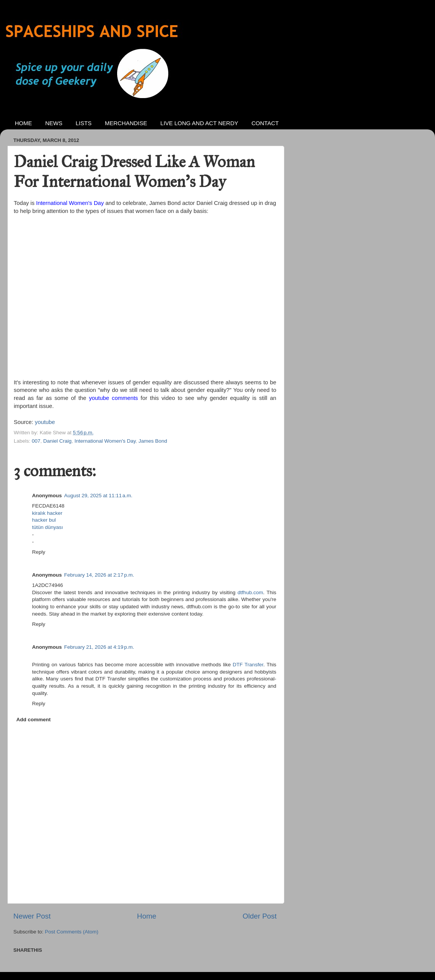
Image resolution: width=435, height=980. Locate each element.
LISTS (84, 123)
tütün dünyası (48, 527)
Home (147, 916)
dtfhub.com (251, 592)
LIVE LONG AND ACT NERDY (199, 123)
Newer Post (32, 916)
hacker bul (44, 520)
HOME (23, 123)
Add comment (34, 720)
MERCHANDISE (126, 123)
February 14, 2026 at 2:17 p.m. (99, 575)
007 (36, 441)
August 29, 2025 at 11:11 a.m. (98, 496)
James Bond (153, 441)
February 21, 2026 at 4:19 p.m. (99, 647)
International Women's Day (70, 203)
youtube (45, 422)
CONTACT (265, 123)
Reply (39, 552)
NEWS (54, 123)
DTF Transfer (248, 665)
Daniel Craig (57, 441)
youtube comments (113, 398)
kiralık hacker (47, 513)
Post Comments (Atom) (72, 932)
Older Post (260, 916)
